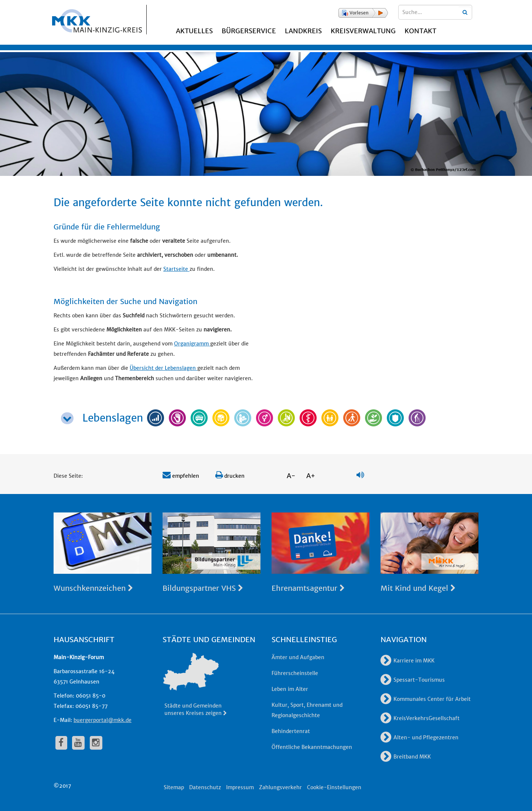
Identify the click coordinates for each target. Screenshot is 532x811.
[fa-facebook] (61, 743)
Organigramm (192, 344)
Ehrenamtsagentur (308, 588)
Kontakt (420, 31)
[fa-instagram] (96, 743)
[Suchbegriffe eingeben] (435, 12)
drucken (230, 476)
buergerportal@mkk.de (103, 720)
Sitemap (174, 787)
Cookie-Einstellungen (334, 787)
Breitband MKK (406, 757)
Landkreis (303, 31)
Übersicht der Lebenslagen (163, 368)
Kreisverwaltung (363, 31)
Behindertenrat (291, 731)
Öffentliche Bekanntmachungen (312, 747)
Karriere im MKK (407, 661)
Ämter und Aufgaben (298, 657)
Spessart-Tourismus (413, 680)
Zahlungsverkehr (280, 787)
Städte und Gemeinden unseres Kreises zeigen (196, 709)
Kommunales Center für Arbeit (426, 699)
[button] (363, 13)
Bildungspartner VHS (203, 588)
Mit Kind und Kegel (418, 588)
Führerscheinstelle (295, 673)
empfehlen (181, 476)
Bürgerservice (249, 31)
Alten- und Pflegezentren (420, 737)
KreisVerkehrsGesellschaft (420, 718)
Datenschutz (205, 787)
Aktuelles (194, 31)
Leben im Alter (290, 689)
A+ (311, 476)
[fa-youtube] (78, 743)
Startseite (176, 269)
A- (291, 476)
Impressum (240, 787)
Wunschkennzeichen (93, 588)
